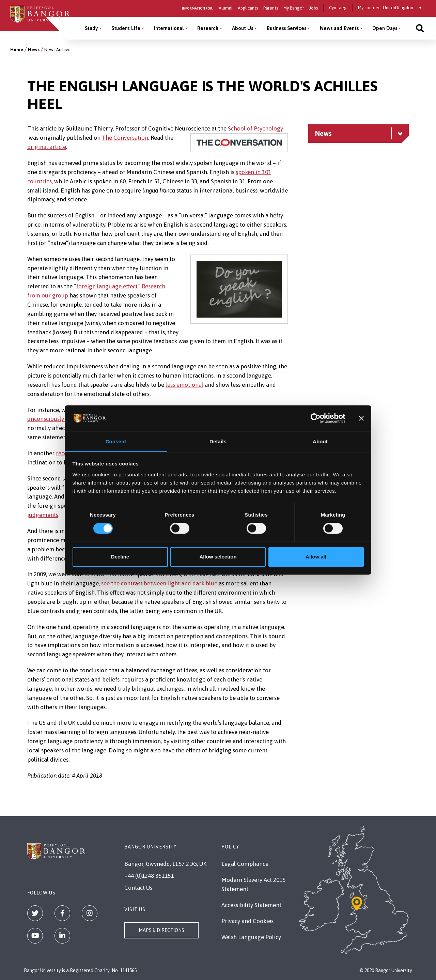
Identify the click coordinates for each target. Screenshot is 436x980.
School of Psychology (255, 128)
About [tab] (320, 441)
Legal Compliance (245, 864)
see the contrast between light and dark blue (159, 583)
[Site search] (420, 28)
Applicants (248, 8)
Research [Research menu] (208, 28)
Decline (120, 557)
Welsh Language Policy (251, 937)
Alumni (225, 8)
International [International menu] (169, 28)
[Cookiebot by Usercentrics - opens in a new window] (316, 418)
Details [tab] (218, 441)
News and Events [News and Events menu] (339, 28)
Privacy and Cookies (247, 921)
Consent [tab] (116, 441)
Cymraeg (338, 8)
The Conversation (125, 138)
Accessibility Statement (251, 905)
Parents (271, 8)
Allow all (316, 557)
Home (17, 50)
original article (47, 147)
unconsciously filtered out (61, 419)
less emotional (184, 385)
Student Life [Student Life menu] (126, 28)
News (34, 50)
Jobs (314, 8)
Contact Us (138, 888)
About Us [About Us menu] (243, 28)
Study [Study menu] (91, 28)
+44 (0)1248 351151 (149, 876)
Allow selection (218, 557)
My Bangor (294, 8)
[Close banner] (361, 418)
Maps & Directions (161, 930)
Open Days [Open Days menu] (385, 28)
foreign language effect (107, 286)
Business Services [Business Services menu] (286, 28)
